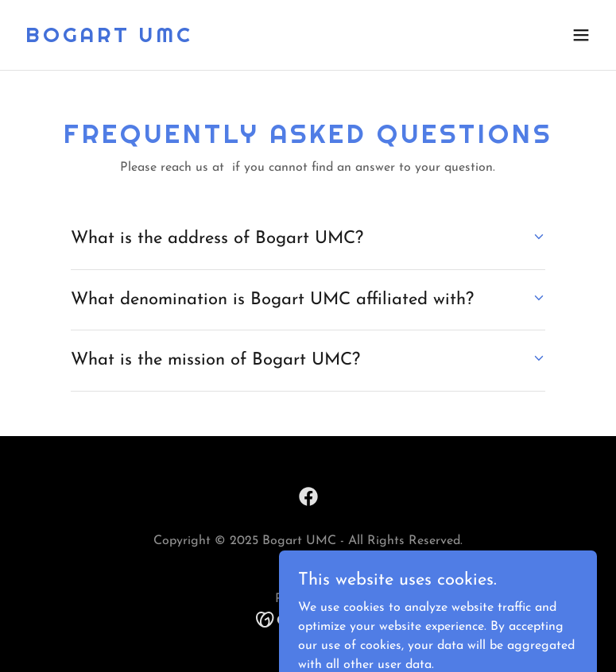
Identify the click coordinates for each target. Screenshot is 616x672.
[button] (581, 35)
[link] (109, 39)
